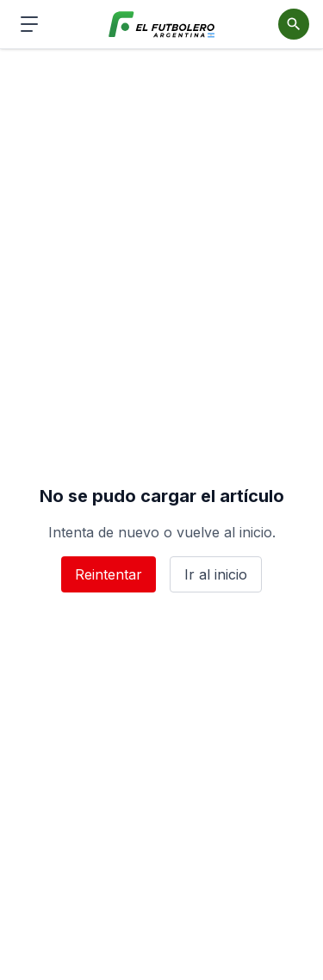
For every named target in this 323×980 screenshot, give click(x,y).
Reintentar (109, 574)
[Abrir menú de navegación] (29, 24)
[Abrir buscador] (294, 24)
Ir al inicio (216, 574)
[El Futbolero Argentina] (161, 25)
